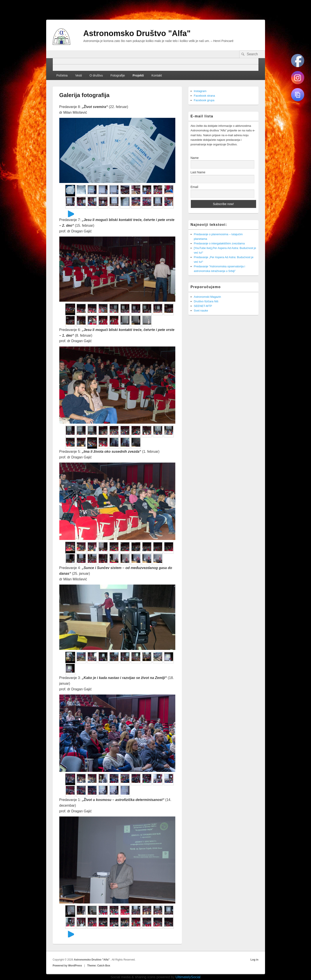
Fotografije (118, 75)
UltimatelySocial (188, 977)
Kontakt (157, 75)
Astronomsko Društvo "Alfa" (137, 33)
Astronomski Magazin (207, 297)
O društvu (96, 75)
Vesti (79, 75)
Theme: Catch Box (99, 966)
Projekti (138, 75)
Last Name (198, 172)
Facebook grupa (204, 100)
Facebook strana (205, 96)
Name (195, 158)
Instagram (200, 91)
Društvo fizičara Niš (206, 301)
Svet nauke (201, 311)
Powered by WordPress (67, 966)
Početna (62, 75)
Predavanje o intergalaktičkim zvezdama (219, 243)
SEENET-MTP (203, 306)
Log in (255, 960)
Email (194, 187)
